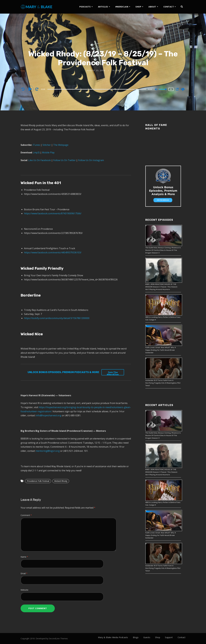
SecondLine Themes (58, 638)
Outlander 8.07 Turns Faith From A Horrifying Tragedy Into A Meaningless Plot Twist (163, 383)
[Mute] (156, 90)
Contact (182, 637)
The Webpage (61, 145)
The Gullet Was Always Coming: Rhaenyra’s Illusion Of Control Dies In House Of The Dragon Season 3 (163, 250)
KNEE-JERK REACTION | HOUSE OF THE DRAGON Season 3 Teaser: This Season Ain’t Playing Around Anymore (161, 287)
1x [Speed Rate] (171, 89)
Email (24, 573)
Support (169, 637)
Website (24, 590)
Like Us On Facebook (40, 160)
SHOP (138, 7)
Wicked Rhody (61, 481)
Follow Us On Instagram (91, 160)
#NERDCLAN (122, 7)
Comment (26, 515)
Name (24, 557)
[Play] (30, 89)
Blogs (136, 637)
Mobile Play (48, 152)
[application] (97, 89)
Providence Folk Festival (38, 481)
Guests (147, 637)
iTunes (36, 145)
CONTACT (169, 7)
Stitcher (47, 145)
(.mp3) (36, 152)
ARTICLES (103, 7)
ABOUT (152, 7)
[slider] (97, 89)
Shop (158, 637)
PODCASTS (85, 7)
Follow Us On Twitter (64, 160)
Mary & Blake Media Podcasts (113, 637)
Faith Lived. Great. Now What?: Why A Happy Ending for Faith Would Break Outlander (161, 350)
